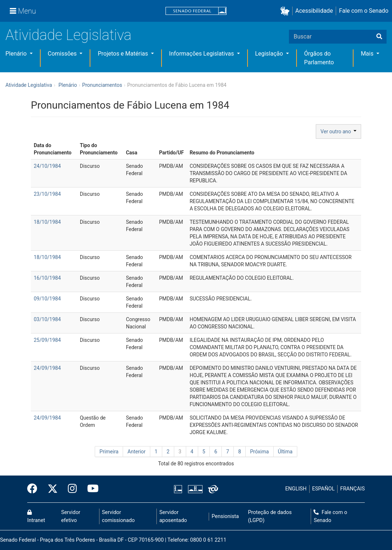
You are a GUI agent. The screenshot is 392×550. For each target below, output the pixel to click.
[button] (286, 11)
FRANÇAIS (352, 489)
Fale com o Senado (364, 11)
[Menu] (23, 11)
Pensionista (225, 516)
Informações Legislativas (202, 54)
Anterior (136, 452)
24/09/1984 (47, 368)
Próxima (260, 452)
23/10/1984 (47, 194)
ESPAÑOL (323, 489)
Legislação (270, 54)
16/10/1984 (47, 278)
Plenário (17, 54)
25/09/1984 (47, 340)
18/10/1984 (47, 222)
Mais (368, 54)
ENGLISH (296, 489)
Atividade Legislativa (68, 35)
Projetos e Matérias (123, 54)
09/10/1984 (47, 299)
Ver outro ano (338, 132)
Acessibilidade (314, 11)
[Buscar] (379, 37)
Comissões (63, 54)
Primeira (109, 452)
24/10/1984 (47, 166)
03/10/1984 (47, 319)
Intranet (36, 517)
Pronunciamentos (102, 85)
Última (285, 452)
